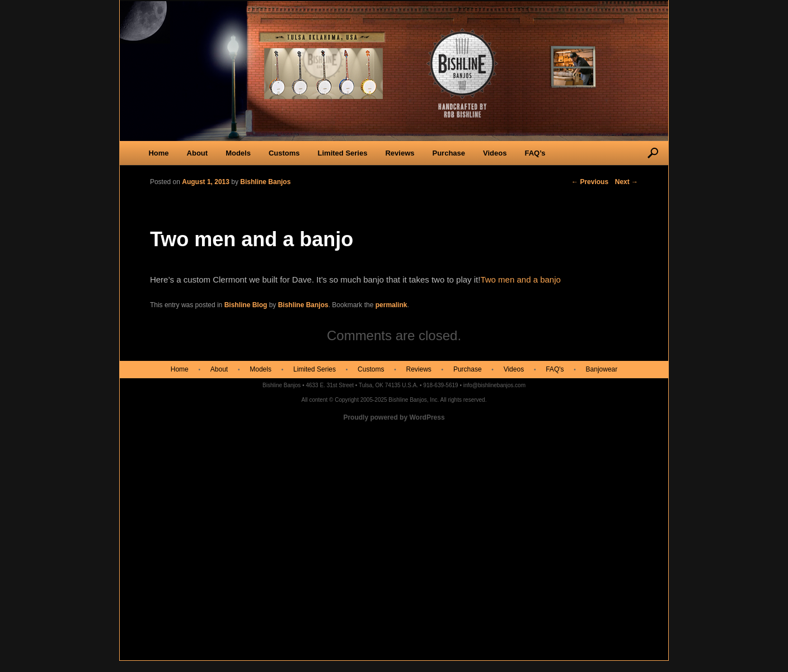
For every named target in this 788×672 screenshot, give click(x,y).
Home (158, 153)
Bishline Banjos (303, 305)
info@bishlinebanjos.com (494, 385)
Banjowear (602, 369)
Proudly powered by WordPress (394, 417)
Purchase (449, 153)
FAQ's (555, 369)
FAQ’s (535, 153)
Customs (284, 153)
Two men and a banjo (520, 279)
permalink (391, 305)
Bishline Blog (246, 305)
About (198, 153)
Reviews (400, 153)
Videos (495, 153)
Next (627, 182)
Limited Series (343, 153)
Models (238, 153)
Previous (590, 182)
